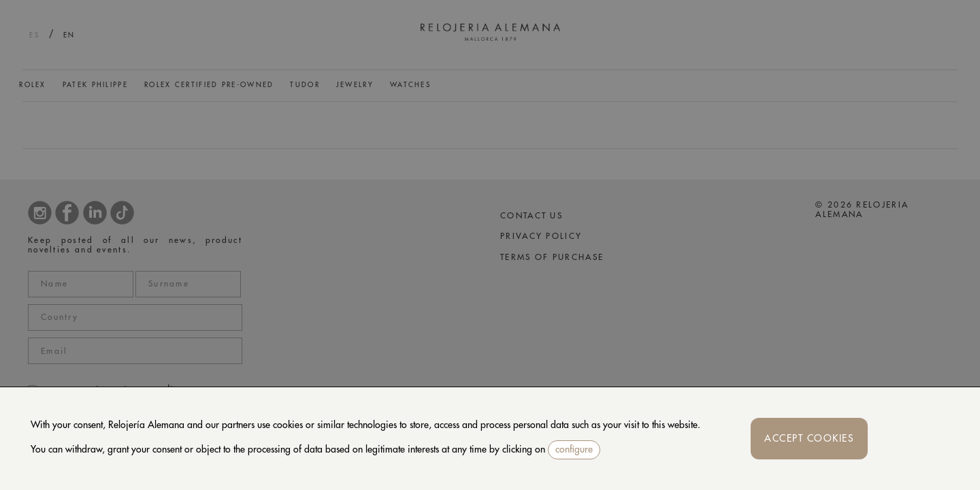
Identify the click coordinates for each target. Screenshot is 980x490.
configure (574, 449)
